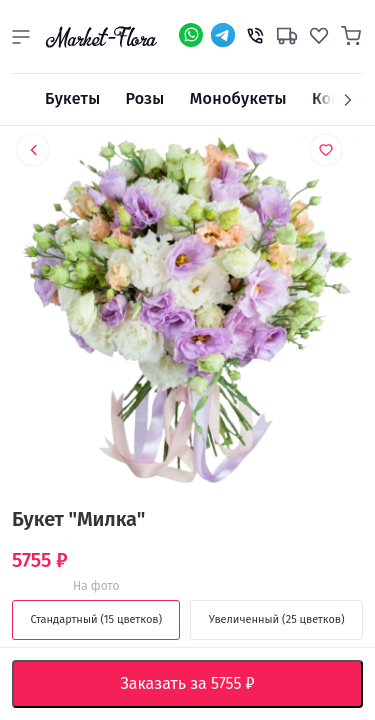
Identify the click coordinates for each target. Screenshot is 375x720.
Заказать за (202, 684)
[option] (187, 313)
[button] (21, 37)
